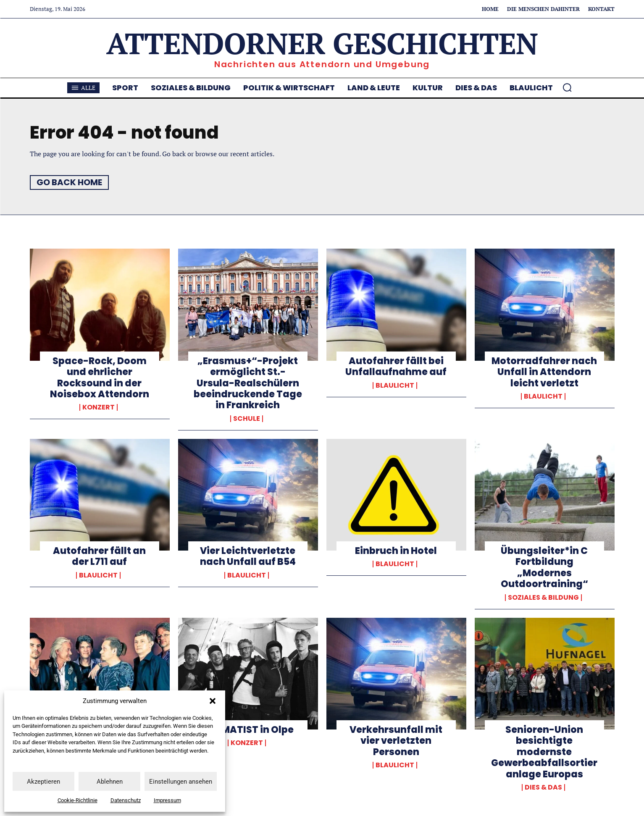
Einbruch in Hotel (396, 551)
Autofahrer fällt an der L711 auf (99, 556)
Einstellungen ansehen (181, 782)
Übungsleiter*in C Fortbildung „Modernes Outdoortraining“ (544, 567)
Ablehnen (110, 782)
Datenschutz (126, 800)
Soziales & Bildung (543, 598)
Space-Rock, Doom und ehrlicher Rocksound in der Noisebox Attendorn (100, 378)
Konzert (99, 407)
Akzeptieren (43, 782)
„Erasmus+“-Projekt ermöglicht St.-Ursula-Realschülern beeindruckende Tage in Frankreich (248, 383)
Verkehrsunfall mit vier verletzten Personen (396, 741)
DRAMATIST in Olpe (248, 730)
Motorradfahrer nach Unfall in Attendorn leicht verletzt (544, 372)
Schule (247, 419)
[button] (213, 701)
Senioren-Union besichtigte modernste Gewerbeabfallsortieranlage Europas (544, 752)
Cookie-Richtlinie (78, 800)
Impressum (167, 800)
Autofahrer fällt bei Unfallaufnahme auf (396, 366)
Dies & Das (543, 787)
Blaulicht (395, 386)
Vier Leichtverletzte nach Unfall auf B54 (248, 556)
